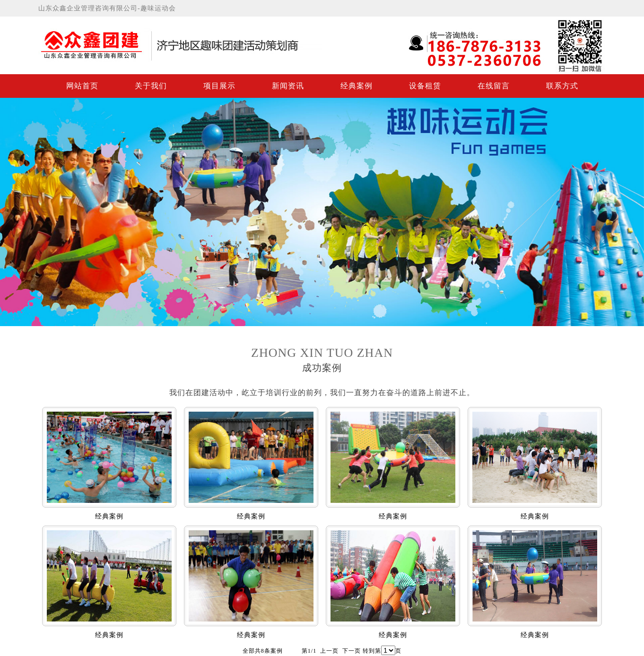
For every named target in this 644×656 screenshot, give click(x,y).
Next (635, 210)
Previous (9, 210)
